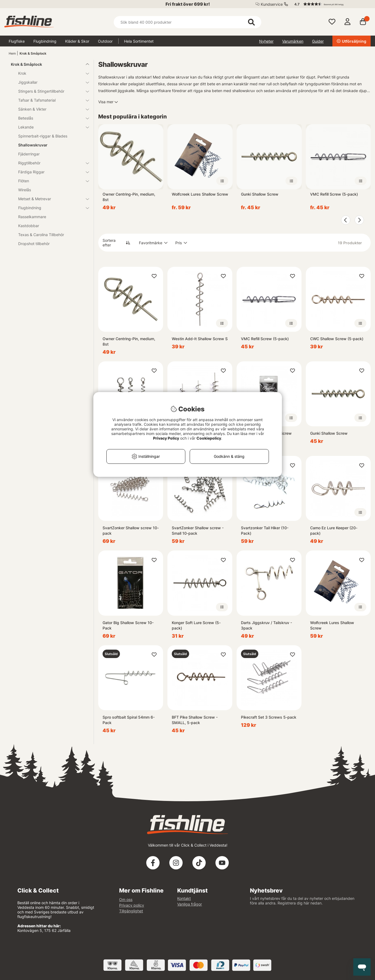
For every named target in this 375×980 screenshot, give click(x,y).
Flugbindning (45, 41)
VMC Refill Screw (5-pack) (334, 194)
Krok (50, 73)
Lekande (50, 127)
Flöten (50, 181)
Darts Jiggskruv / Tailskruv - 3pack (266, 625)
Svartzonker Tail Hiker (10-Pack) (265, 530)
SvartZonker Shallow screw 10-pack (131, 530)
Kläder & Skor (77, 41)
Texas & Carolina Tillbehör (41, 235)
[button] (330, 4)
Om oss (126, 899)
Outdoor (105, 41)
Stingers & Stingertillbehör (50, 91)
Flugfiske (17, 41)
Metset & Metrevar (50, 199)
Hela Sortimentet (139, 41)
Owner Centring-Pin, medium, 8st (129, 197)
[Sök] (187, 22)
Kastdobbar (29, 226)
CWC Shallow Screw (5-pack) (337, 339)
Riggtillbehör (50, 163)
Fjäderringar (29, 154)
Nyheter (266, 41)
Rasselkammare (32, 217)
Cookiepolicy (209, 438)
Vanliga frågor (190, 904)
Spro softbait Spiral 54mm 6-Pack (129, 720)
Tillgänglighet (131, 911)
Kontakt (184, 898)
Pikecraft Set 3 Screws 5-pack (269, 717)
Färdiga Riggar (50, 172)
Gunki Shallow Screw (260, 194)
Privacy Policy (166, 438)
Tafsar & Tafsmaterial (50, 100)
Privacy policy (132, 905)
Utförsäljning (352, 41)
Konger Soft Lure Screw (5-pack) (196, 625)
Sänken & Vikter (50, 109)
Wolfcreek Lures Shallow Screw (200, 194)
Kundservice (272, 4)
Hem (12, 53)
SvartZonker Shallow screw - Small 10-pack (198, 530)
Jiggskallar (50, 82)
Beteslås (50, 118)
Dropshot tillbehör (34, 244)
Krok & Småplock (33, 53)
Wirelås (25, 190)
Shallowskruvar (33, 145)
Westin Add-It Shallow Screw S (200, 339)
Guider (318, 41)
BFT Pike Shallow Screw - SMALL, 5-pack (195, 720)
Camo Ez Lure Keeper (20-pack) (334, 530)
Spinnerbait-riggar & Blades (43, 136)
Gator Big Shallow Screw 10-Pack (128, 625)
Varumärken (293, 41)
